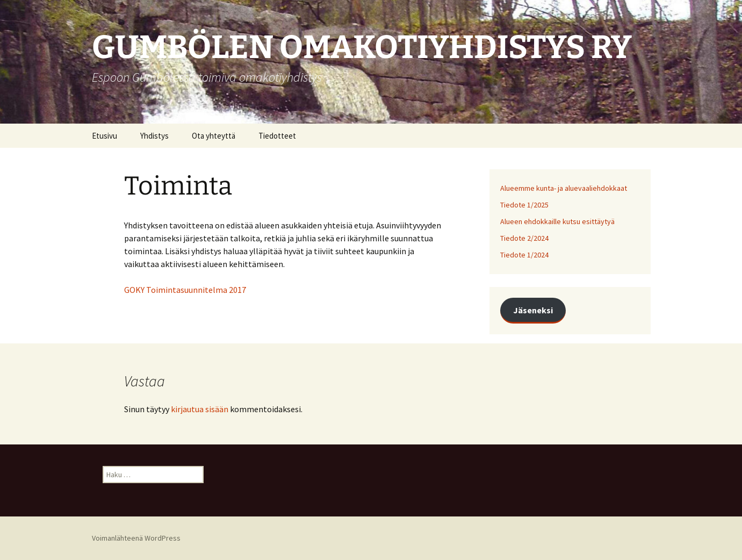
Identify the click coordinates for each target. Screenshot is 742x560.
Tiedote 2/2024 (524, 238)
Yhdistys (154, 136)
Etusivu (105, 136)
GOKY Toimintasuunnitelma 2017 (185, 290)
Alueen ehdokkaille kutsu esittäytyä (557, 221)
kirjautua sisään (200, 409)
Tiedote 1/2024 (524, 255)
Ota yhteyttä (214, 136)
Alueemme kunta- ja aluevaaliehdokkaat (564, 188)
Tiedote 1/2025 (524, 205)
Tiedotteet (277, 136)
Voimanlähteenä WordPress (136, 538)
